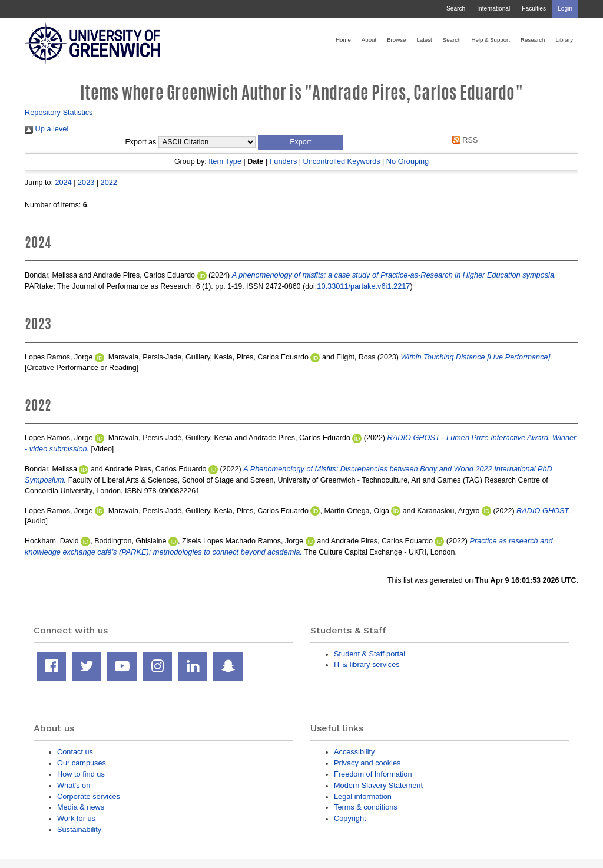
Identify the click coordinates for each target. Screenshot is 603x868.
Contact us (75, 752)
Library (564, 40)
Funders (284, 161)
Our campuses (82, 763)
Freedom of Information (373, 774)
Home (343, 40)
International (493, 9)
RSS (463, 140)
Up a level (47, 129)
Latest (424, 40)
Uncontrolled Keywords (342, 161)
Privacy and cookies (367, 763)
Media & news (81, 807)
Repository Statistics (59, 112)
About (369, 40)
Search (456, 9)
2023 (86, 182)
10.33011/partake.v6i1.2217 (363, 286)
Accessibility (354, 752)
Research (533, 40)
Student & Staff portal (370, 654)
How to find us (81, 774)
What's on (74, 785)
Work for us (76, 818)
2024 (63, 182)
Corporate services (89, 796)
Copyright (350, 818)
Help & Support (491, 40)
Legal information (363, 796)
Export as (141, 142)
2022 (109, 182)
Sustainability (79, 829)
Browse (396, 40)
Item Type (225, 161)
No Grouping (407, 161)
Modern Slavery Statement (378, 785)
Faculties (534, 9)
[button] (301, 143)
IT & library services (367, 664)
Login (565, 9)
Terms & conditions (366, 807)
